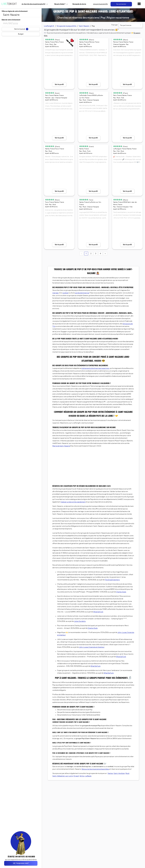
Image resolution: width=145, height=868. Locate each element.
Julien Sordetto (80, 621)
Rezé (127, 773)
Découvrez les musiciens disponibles (95, 769)
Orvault (76, 776)
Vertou (82, 776)
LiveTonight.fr (49, 26)
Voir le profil (59, 84)
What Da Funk (98, 612)
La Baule (88, 776)
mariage (56, 293)
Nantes (110, 773)
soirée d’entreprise (82, 293)
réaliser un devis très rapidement (73, 502)
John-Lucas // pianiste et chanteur (92, 647)
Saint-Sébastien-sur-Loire (63, 776)
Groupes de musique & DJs (66, 26)
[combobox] (21, 15)
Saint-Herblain (119, 773)
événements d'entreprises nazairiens (95, 368)
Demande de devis (79, 4)
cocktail (65, 293)
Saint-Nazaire (84, 26)
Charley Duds (121, 592)
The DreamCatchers (112, 580)
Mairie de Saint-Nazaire (61, 446)
